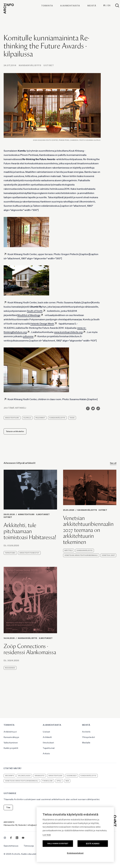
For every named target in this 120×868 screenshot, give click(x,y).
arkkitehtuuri (12, 418)
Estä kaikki (93, 844)
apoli (59, 781)
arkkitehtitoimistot (29, 553)
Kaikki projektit (11, 748)
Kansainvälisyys (30, 65)
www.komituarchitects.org (68, 332)
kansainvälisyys (57, 418)
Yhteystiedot (89, 737)
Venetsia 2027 (108, 555)
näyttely (69, 550)
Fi (104, 5)
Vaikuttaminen (11, 743)
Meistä (92, 6)
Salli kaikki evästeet (58, 843)
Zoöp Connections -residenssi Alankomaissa (30, 649)
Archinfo (86, 732)
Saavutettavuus (11, 846)
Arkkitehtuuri (26, 514)
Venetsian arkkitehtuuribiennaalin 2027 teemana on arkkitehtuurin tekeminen (88, 530)
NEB (67, 781)
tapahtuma (10, 553)
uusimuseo (72, 776)
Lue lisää (47, 835)
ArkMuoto (40, 776)
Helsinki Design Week (42, 324)
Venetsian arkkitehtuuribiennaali (81, 555)
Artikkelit (47, 737)
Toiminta (47, 6)
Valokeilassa (24, 776)
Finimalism (47, 781)
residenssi (10, 668)
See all (113, 463)
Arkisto (46, 753)
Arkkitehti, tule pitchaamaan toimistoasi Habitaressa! (30, 531)
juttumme (28, 336)
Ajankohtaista (70, 6)
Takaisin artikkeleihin (15, 431)
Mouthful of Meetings (29, 315)
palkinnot (40, 418)
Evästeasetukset (75, 853)
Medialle (86, 743)
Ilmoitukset (43, 514)
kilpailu (27, 418)
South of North (35, 311)
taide (72, 418)
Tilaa (8, 807)
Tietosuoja (29, 846)
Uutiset (49, 65)
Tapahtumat (49, 748)
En (109, 5)
